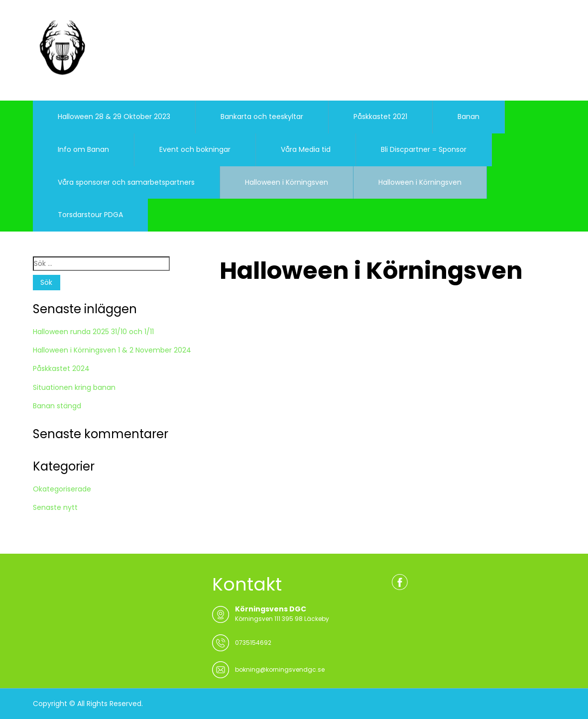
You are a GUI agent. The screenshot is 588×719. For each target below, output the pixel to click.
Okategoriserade (62, 489)
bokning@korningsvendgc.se (280, 669)
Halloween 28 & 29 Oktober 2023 (114, 117)
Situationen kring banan (74, 387)
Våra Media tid (306, 149)
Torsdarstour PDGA (90, 215)
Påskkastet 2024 (61, 368)
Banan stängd (57, 406)
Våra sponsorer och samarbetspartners (126, 182)
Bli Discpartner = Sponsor (424, 149)
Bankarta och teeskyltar (262, 117)
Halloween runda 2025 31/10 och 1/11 (93, 332)
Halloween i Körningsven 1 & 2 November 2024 (112, 350)
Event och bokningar (195, 149)
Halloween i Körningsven (287, 182)
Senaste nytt (55, 507)
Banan (469, 117)
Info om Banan (83, 149)
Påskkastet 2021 (380, 117)
